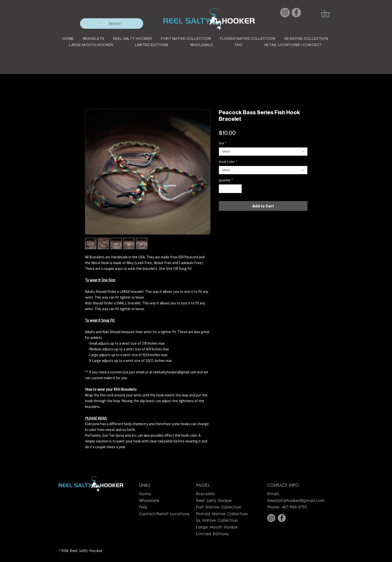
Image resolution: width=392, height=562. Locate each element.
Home (145, 494)
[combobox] (263, 152)
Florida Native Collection (222, 514)
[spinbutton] (230, 189)
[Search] (112, 24)
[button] (329, 13)
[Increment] (238, 189)
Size (222, 143)
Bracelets (205, 494)
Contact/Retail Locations (164, 514)
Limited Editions (212, 534)
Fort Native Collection (219, 507)
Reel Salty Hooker (214, 500)
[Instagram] (285, 13)
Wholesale (149, 500)
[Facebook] (296, 13)
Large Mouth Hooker (217, 527)
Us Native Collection (217, 520)
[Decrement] (222, 189)
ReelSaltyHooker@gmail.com (296, 500)
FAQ (143, 507)
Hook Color (228, 162)
